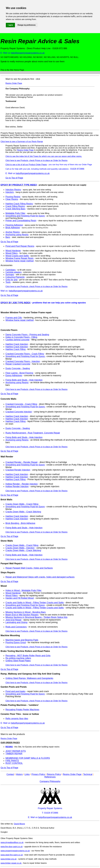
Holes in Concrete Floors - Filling (21, 337)
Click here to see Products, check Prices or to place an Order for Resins (36, 160)
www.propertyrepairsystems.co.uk (15, 851)
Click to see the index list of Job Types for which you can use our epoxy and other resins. (44, 156)
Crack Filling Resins (15, 206)
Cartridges (11, 270)
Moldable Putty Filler (15, 213)
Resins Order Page (14, 83)
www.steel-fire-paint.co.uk (12, 855)
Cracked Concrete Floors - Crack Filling (25, 354)
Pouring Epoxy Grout (16, 642)
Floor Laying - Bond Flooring (19, 373)
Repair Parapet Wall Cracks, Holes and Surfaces (29, 568)
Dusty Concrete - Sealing (18, 368)
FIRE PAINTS (12, 761)
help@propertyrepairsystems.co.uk (28, 53)
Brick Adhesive (13, 228)
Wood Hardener (13, 251)
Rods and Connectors (16, 627)
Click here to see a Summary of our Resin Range (22, 142)
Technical (88, 774)
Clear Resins (12, 199)
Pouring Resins (13, 197)
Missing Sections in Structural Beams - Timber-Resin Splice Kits (36, 617)
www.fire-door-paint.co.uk (12, 847)
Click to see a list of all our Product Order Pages (26, 165)
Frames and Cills (14, 318)
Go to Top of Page (14, 178)
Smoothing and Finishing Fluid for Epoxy (25, 216)
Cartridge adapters (14, 272)
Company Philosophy (50, 781)
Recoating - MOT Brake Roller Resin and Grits (28, 656)
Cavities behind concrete (17, 340)
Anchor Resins (13, 232)
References (50, 777)
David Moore (19, 824)
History (19, 774)
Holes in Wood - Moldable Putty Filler (23, 590)
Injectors (10, 192)
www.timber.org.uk (9, 859)
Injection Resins (13, 190)
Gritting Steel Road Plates (18, 661)
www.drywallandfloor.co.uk (12, 842)
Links (27, 774)
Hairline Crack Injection (17, 344)
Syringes (10, 275)
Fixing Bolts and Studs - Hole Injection (24, 380)
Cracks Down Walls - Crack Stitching (23, 512)
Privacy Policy (38, 774)
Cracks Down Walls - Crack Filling (22, 504)
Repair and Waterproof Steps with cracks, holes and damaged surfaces (40, 577)
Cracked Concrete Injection (19, 412)
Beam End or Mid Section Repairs (22, 615)
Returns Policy (54, 774)
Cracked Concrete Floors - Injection (23, 361)
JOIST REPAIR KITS (16, 751)
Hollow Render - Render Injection (22, 484)
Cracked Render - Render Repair (22, 462)
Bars (8, 237)
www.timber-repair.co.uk (11, 863)
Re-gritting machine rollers (18, 658)
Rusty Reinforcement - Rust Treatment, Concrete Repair (33, 433)
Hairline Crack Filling (16, 349)
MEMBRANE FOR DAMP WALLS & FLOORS (28, 758)
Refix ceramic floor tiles (17, 719)
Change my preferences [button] (26, 25)
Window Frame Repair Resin (19, 258)
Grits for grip (11, 280)
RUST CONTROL (14, 763)
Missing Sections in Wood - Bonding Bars (26, 612)
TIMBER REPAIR (14, 754)
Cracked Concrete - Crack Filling (21, 404)
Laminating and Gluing (16, 622)
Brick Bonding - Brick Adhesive (20, 523)
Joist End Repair (14, 620)
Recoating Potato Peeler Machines (22, 710)
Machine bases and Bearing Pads (22, 640)
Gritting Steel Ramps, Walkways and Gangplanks (29, 678)
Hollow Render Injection (17, 486)
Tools (8, 282)
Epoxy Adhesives (14, 375)
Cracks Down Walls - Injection (20, 548)
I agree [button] (10, 25)
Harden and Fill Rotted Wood (20, 598)
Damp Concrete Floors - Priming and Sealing (27, 335)
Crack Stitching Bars (15, 209)
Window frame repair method (20, 261)
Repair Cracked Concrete (18, 364)
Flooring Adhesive (14, 225)
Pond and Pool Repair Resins (20, 246)
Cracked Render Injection (18, 470)
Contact (10, 774)
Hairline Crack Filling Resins (19, 204)
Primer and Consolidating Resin (21, 221)
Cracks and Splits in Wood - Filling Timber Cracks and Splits (35, 603)
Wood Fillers (12, 253)
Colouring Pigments (15, 277)
